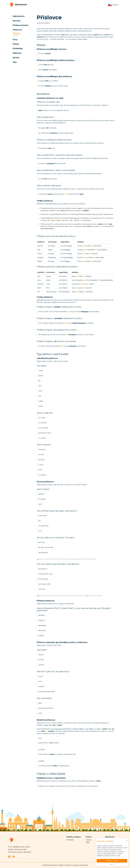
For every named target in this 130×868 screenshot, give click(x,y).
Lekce (88, 840)
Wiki (88, 842)
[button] (114, 5)
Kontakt (70, 840)
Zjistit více (112, 864)
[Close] (127, 841)
